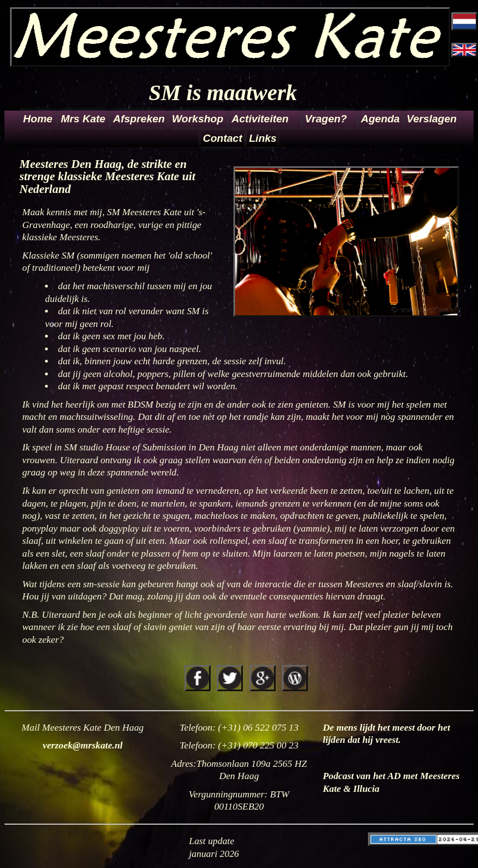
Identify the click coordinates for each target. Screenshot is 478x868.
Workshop (198, 119)
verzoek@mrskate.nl (83, 745)
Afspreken (139, 119)
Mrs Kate (83, 119)
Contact (223, 138)
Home (38, 119)
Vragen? (326, 119)
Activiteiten (260, 119)
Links (262, 138)
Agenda (381, 119)
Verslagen (432, 119)
